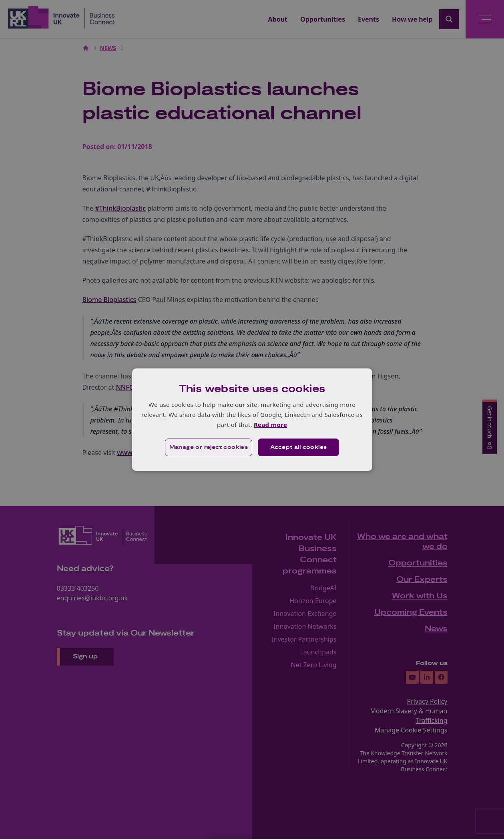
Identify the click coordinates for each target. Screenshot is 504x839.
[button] (209, 447)
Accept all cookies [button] (298, 447)
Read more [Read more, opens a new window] (270, 425)
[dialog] (252, 419)
